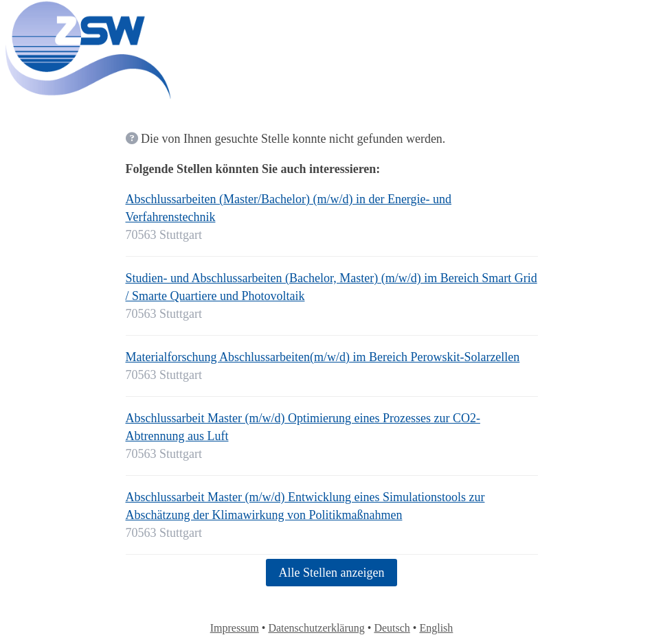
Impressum (235, 628)
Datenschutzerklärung (316, 628)
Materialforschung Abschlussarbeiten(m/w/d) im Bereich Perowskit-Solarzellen (323, 357)
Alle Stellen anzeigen (332, 573)
